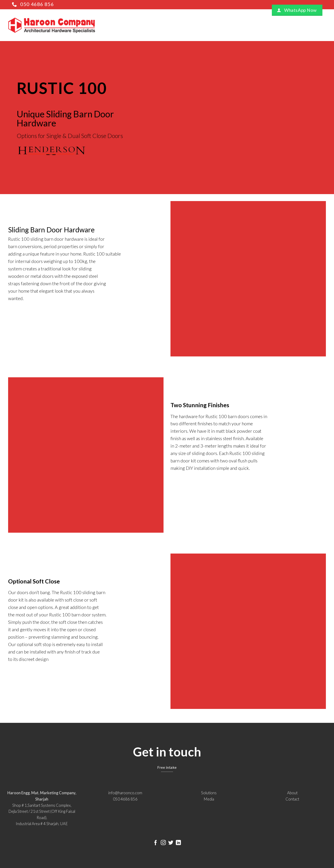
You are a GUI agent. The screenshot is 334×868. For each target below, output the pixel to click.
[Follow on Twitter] (171, 843)
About (292, 793)
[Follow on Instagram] (163, 843)
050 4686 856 (125, 799)
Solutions (209, 793)
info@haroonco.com (125, 793)
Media (209, 799)
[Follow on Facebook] (156, 843)
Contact (292, 799)
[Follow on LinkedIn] (178, 843)
